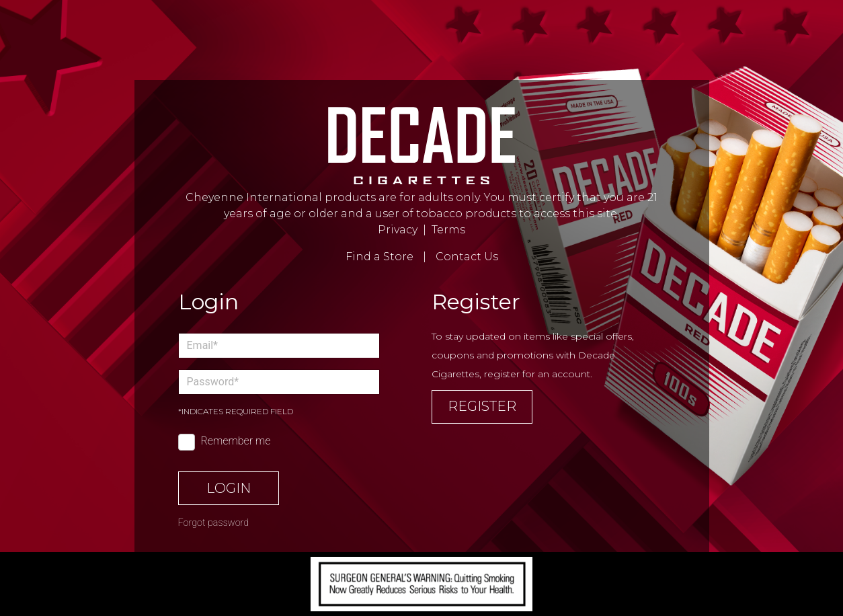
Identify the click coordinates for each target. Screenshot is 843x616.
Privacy (398, 230)
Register (482, 406)
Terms (448, 230)
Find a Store (379, 257)
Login (229, 488)
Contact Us (467, 257)
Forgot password (214, 523)
